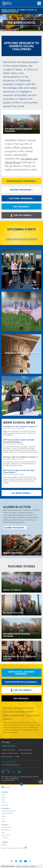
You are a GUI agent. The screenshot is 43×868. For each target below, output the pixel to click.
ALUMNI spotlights (14, 528)
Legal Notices (25, 866)
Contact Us (4, 845)
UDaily (3, 800)
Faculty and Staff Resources (10, 765)
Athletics (4, 797)
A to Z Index (5, 838)
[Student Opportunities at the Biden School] (21, 270)
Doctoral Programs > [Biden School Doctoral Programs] (21, 198)
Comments (18, 866)
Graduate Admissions (7, 813)
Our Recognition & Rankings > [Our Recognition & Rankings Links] (22, 682)
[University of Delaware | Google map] (26, 848)
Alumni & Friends (26, 753)
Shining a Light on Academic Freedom (20, 457)
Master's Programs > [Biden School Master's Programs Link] (22, 190)
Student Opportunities (25, 750)
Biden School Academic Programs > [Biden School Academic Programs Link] (21, 673)
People (17, 757)
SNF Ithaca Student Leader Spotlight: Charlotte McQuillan (19, 441)
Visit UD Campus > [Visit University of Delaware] (22, 215)
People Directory (6, 830)
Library (3, 819)
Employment (5, 805)
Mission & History (7, 757)
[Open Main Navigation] (39, 3)
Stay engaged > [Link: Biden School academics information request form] (22, 207)
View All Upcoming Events (21, 239)
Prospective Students (8, 750)
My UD (3, 832)
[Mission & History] (21, 312)
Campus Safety (6, 835)
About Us (4, 795)
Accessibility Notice (6, 827)
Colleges (4, 816)
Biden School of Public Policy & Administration (19, 11)
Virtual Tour (4, 802)
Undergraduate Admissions (9, 811)
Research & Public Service (10, 753)
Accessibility (33, 866)
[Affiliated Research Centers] (21, 354)
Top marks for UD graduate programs (20, 426)
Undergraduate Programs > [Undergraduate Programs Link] (21, 181)
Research (4, 821)
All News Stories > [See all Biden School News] (21, 493)
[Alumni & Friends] (21, 396)
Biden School (9, 746)
